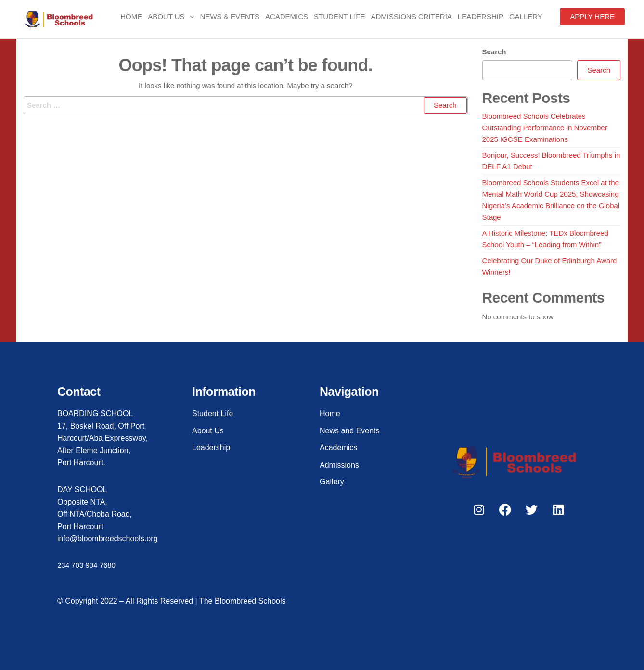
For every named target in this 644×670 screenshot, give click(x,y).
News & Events (230, 17)
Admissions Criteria (412, 17)
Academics (287, 17)
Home (131, 17)
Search (494, 52)
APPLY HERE (592, 17)
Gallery (526, 17)
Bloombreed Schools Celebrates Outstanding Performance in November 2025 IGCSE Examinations (545, 128)
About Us (166, 17)
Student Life (339, 17)
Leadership (481, 17)
